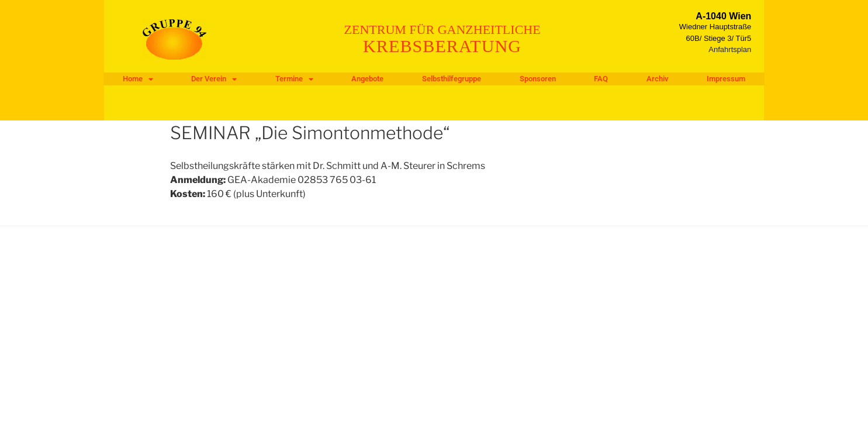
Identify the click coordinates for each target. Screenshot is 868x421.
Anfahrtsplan (730, 49)
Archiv (658, 79)
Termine (294, 79)
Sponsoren (538, 79)
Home (138, 79)
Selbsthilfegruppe (452, 79)
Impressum (726, 79)
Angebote (367, 79)
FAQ (601, 79)
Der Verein (214, 79)
